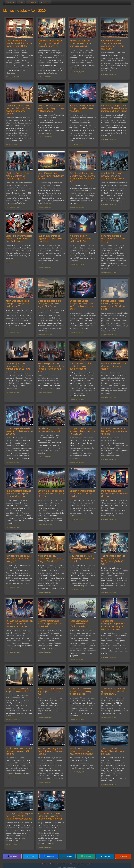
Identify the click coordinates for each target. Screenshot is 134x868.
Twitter (38, 856)
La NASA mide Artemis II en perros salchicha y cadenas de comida (19, 624)
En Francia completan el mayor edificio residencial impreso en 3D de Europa (114, 108)
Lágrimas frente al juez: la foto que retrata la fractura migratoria (19, 176)
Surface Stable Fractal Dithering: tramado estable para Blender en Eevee (114, 305)
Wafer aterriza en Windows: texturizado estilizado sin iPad (80, 239)
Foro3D (21, 2)
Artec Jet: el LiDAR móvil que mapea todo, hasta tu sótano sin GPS (115, 691)
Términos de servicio (78, 864)
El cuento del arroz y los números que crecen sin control (82, 559)
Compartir (23, 856)
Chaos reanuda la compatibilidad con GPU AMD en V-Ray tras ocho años (82, 305)
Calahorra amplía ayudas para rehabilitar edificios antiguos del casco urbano (19, 110)
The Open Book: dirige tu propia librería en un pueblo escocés (82, 366)
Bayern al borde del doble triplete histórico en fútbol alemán (51, 494)
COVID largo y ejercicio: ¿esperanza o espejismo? (19, 690)
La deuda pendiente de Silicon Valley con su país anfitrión (114, 431)
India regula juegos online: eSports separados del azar (114, 494)
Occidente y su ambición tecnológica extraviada (50, 430)
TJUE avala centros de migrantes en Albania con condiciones (51, 239)
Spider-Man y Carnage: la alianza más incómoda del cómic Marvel (19, 239)
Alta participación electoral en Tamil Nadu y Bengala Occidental (51, 559)
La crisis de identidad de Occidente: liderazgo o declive (114, 366)
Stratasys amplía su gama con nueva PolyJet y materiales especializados (19, 816)
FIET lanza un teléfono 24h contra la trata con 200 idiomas (19, 751)
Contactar (46, 864)
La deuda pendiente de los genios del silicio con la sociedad (19, 431)
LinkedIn (67, 856)
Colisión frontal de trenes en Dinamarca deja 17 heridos (82, 494)
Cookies (89, 864)
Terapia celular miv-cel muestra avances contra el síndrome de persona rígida (82, 177)
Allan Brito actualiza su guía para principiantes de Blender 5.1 (18, 304)
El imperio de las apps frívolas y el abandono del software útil (83, 431)
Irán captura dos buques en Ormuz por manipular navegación (19, 559)
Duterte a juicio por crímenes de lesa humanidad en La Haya (18, 366)
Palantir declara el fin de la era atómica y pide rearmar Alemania (18, 494)
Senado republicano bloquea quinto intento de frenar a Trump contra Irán (51, 367)
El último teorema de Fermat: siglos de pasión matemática (50, 624)
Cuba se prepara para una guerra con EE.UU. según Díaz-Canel (49, 304)
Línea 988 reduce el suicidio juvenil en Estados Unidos (51, 176)
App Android (32, 2)
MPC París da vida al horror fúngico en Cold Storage (113, 239)
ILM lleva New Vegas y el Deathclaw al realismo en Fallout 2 (51, 751)
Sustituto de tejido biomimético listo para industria (113, 751)
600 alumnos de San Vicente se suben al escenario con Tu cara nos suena (113, 45)
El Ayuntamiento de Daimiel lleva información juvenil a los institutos (19, 43)
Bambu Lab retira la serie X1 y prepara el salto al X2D (50, 691)
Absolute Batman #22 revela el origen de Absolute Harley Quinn (113, 176)
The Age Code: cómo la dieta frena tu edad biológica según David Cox (113, 560)
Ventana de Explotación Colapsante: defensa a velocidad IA (82, 108)
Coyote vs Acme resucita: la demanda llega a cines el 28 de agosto (51, 108)
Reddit (112, 856)
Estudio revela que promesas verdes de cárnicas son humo (80, 624)
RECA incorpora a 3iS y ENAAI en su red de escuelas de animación (81, 751)
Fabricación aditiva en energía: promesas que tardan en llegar (81, 691)
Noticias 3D (10, 2)
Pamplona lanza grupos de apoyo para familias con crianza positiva (50, 43)
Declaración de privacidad (60, 864)
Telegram (98, 856)
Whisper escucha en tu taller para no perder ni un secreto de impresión (50, 816)
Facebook (52, 856)
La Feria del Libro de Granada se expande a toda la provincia (81, 43)
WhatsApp (82, 856)
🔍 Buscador (45, 2)
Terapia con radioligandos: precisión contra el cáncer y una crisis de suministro (113, 625)
